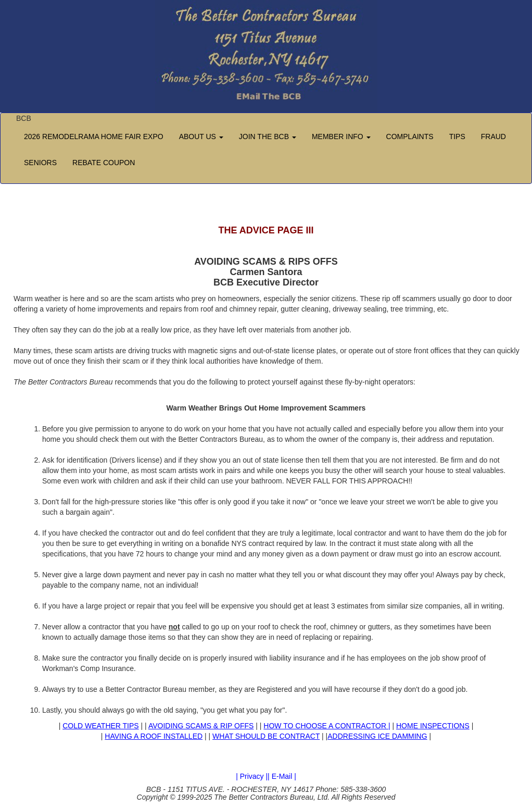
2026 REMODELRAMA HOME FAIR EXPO (94, 136)
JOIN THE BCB (268, 136)
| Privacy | (252, 776)
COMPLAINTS (410, 136)
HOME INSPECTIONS (433, 726)
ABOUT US (201, 136)
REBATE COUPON (104, 163)
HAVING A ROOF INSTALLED (154, 736)
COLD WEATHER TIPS (101, 726)
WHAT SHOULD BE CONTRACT (266, 736)
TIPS (457, 136)
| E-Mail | (282, 776)
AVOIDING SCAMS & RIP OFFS (201, 726)
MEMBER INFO (341, 136)
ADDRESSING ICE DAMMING (377, 736)
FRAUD (493, 136)
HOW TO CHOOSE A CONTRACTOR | (327, 726)
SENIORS (40, 163)
